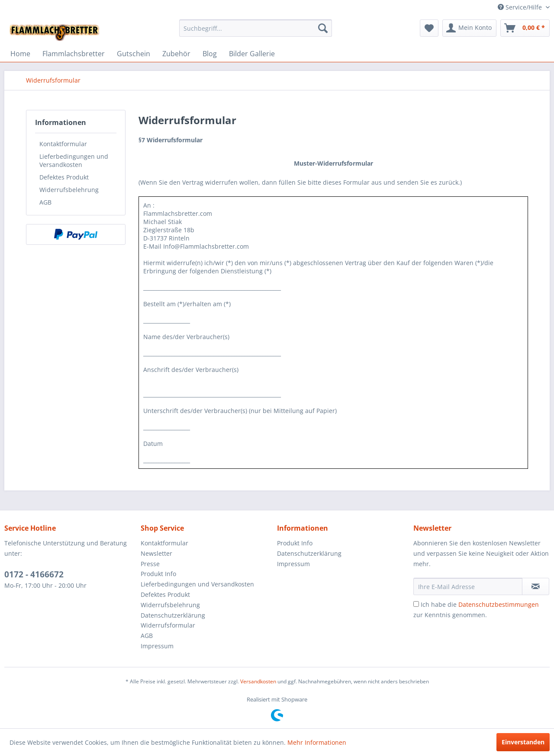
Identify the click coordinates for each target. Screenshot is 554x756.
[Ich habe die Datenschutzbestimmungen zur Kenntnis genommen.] (416, 604)
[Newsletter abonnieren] (536, 586)
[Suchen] (323, 28)
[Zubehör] (176, 54)
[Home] (20, 54)
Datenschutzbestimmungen (499, 604)
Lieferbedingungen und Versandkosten (74, 160)
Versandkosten (258, 681)
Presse (150, 564)
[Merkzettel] (429, 28)
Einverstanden (523, 742)
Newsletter (156, 553)
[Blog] (210, 54)
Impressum (157, 646)
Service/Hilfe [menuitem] (521, 7)
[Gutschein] (134, 54)
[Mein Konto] (469, 28)
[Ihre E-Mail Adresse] (468, 586)
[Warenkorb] (525, 28)
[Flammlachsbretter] (74, 54)
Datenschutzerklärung (173, 615)
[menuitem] (256, 28)
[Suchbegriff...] (256, 28)
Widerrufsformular (168, 625)
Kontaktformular (63, 144)
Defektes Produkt (64, 177)
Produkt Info (158, 574)
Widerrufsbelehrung (69, 190)
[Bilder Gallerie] (252, 54)
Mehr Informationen (317, 742)
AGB (45, 202)
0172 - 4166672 (34, 574)
